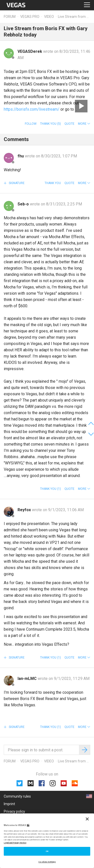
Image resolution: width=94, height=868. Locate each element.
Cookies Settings (47, 862)
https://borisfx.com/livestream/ (32, 109)
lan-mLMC (28, 679)
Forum (10, 17)
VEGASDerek (30, 51)
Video (49, 17)
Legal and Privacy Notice (15, 843)
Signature (16, 183)
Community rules (17, 796)
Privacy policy (14, 811)
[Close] (87, 819)
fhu (21, 156)
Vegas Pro (30, 17)
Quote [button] (69, 124)
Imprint (9, 804)
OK (47, 851)
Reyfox (25, 510)
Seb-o (24, 204)
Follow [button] (31, 124)
